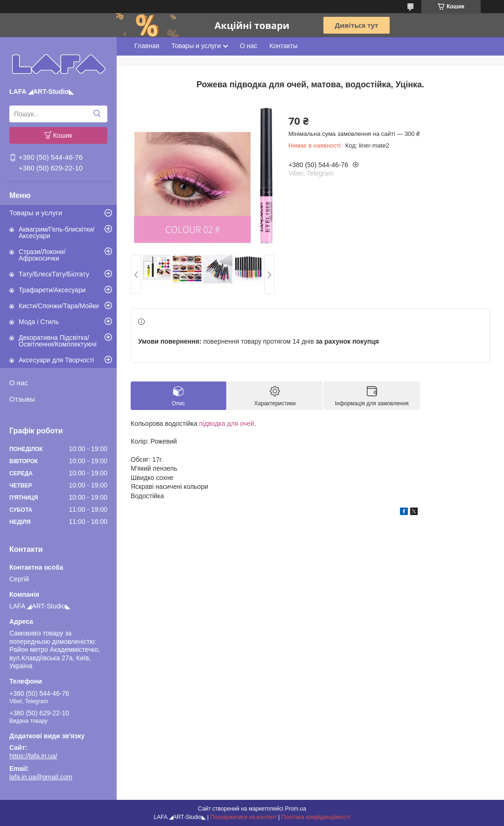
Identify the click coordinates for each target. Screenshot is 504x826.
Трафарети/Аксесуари (52, 290)
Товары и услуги (36, 213)
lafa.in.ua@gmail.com (41, 777)
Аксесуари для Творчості (56, 360)
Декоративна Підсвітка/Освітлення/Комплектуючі (58, 341)
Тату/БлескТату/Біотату (54, 274)
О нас (19, 383)
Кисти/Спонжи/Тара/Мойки (59, 306)
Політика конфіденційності (316, 817)
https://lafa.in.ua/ (33, 756)
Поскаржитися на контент (244, 817)
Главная (147, 46)
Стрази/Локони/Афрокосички (42, 255)
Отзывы (22, 399)
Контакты (283, 46)
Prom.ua (296, 809)
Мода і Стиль (39, 322)
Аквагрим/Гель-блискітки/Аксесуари (57, 233)
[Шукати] (97, 114)
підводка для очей (227, 424)
